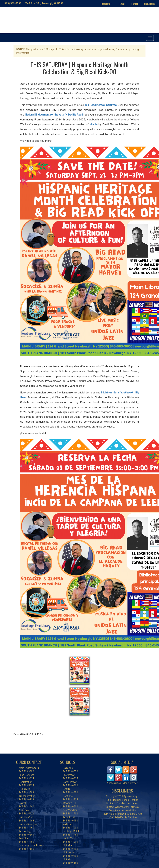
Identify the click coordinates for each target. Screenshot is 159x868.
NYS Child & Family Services (122, 817)
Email (122, 4)
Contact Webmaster (117, 807)
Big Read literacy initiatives (101, 105)
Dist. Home (150, 4)
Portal (134, 4)
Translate (106, 4)
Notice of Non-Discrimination (122, 803)
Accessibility (129, 810)
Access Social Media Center (122, 783)
